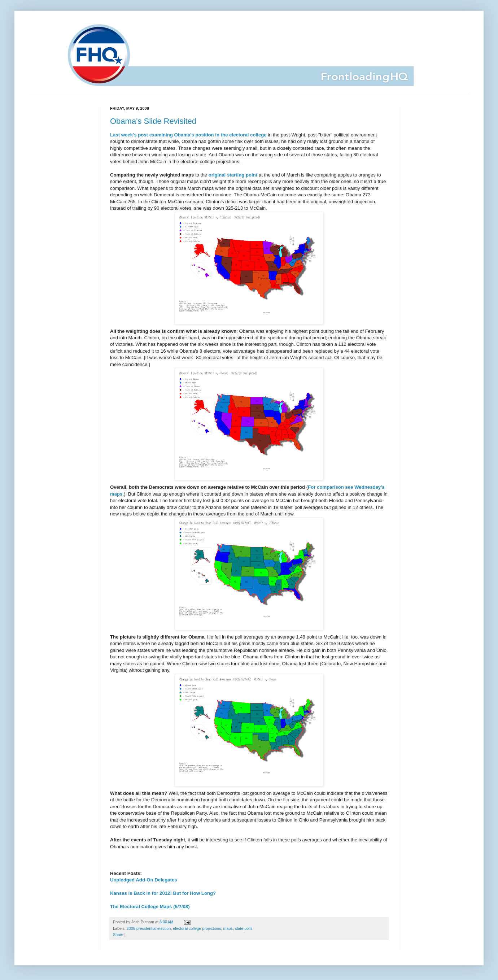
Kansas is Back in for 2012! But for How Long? (163, 893)
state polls (244, 928)
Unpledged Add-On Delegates (144, 880)
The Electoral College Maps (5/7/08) (150, 907)
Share (118, 935)
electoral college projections (197, 928)
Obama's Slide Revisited (153, 121)
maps (228, 928)
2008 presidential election (149, 928)
